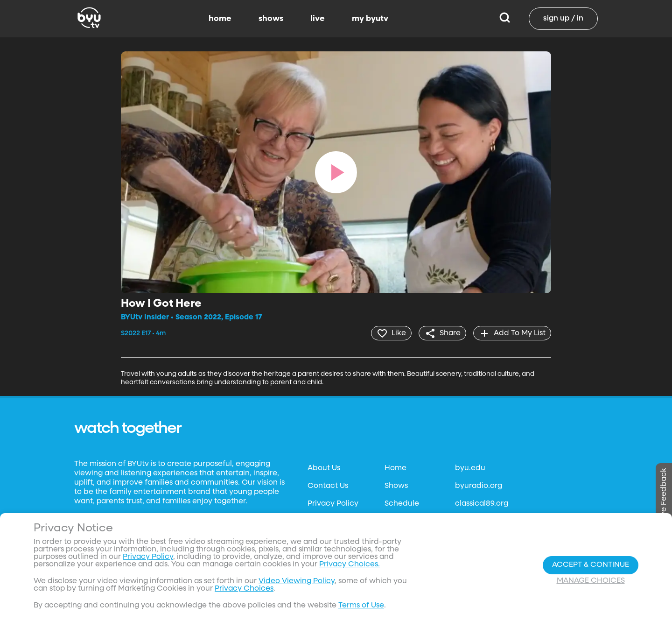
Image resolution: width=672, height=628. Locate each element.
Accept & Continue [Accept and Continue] (591, 565)
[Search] (505, 19)
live (318, 19)
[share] (441, 333)
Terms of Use (361, 606)
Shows (396, 486)
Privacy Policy (333, 503)
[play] (336, 172)
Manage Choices (591, 581)
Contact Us (328, 486)
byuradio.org (479, 486)
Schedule (402, 503)
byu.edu (470, 468)
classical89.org (482, 503)
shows (271, 19)
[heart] (389, 333)
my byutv (370, 19)
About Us (324, 468)
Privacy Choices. (350, 564)
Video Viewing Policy (297, 581)
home (220, 19)
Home (395, 468)
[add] (512, 333)
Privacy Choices (244, 589)
